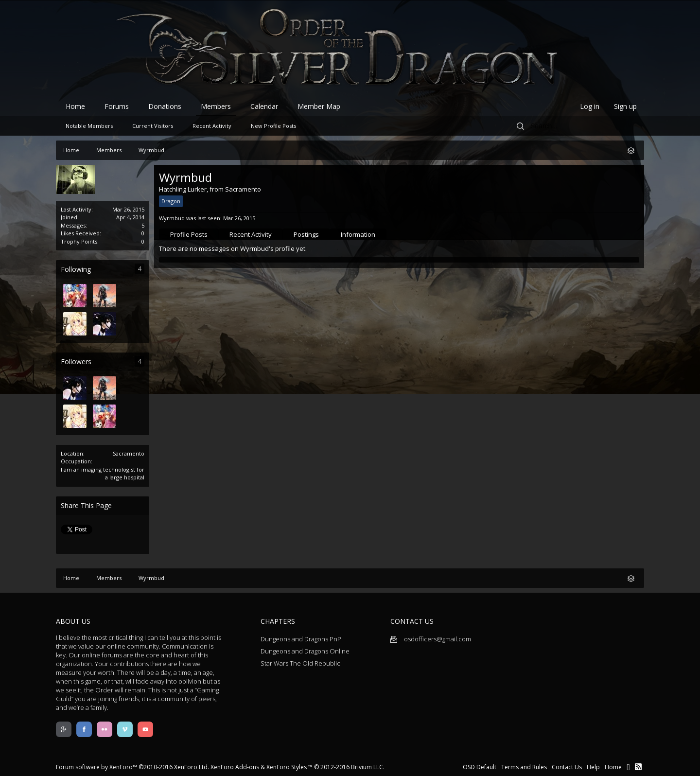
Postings (306, 234)
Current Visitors (153, 126)
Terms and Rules (524, 767)
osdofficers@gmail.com (431, 639)
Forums (117, 106)
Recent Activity (251, 234)
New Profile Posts (273, 126)
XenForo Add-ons (235, 767)
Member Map (319, 106)
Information (358, 234)
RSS (638, 767)
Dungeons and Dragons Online (305, 651)
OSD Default (480, 767)
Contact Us (567, 767)
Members (216, 106)
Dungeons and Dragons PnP (301, 639)
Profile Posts (189, 234)
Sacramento (129, 453)
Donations (165, 106)
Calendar (264, 106)
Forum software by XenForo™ (132, 767)
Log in (590, 106)
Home (75, 106)
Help (593, 767)
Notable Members (89, 126)
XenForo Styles (287, 767)
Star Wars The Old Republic (300, 663)
